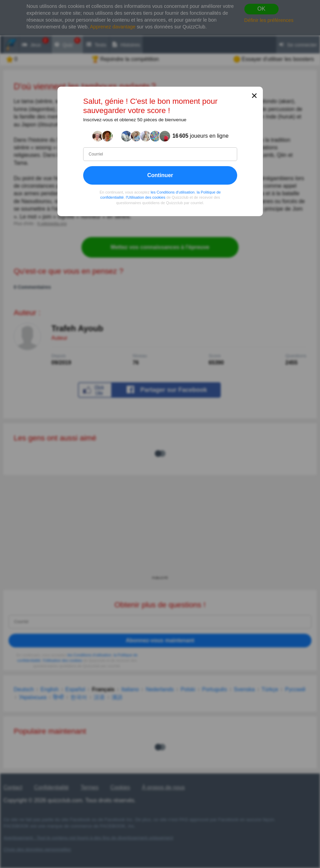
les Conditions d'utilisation (172, 192)
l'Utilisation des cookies (145, 198)
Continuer (160, 175)
